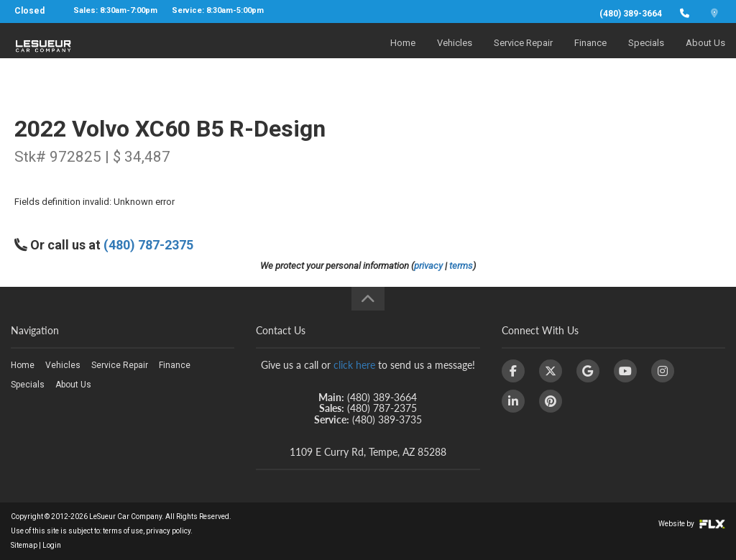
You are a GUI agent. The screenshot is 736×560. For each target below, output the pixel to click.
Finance (590, 55)
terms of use (123, 531)
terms (461, 266)
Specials (646, 55)
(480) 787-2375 (148, 245)
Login (52, 545)
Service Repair (523, 55)
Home (403, 55)
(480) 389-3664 (631, 14)
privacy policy (168, 531)
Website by (692, 524)
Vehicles (455, 55)
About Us (705, 55)
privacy (428, 266)
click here (354, 365)
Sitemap (24, 545)
